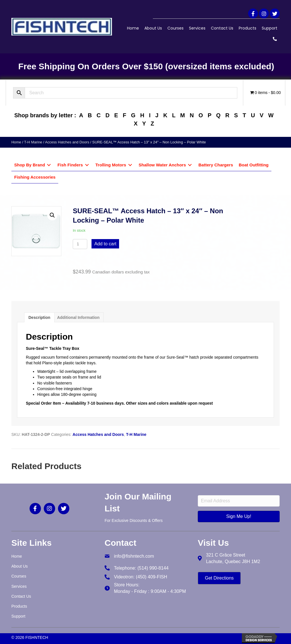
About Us (153, 28)
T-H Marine (33, 142)
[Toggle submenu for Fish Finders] (87, 165)
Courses (175, 28)
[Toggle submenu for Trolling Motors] (130, 165)
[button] (253, 13)
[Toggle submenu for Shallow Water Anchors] (190, 165)
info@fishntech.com (134, 556)
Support (270, 28)
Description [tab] (39, 317)
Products (248, 28)
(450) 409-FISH (151, 577)
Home (133, 28)
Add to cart (105, 244)
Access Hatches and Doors (67, 142)
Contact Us (222, 28)
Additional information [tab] (78, 317)
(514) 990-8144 (153, 568)
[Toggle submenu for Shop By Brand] (49, 165)
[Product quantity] (80, 244)
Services (197, 28)
